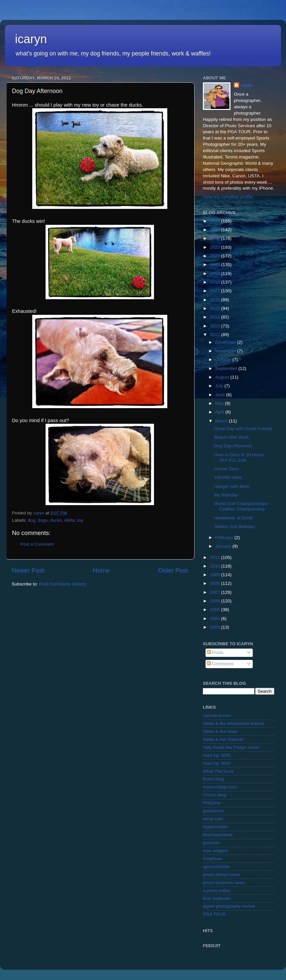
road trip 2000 (217, 763)
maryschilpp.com (220, 787)
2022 (215, 247)
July (220, 386)
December (226, 342)
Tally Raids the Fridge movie (231, 747)
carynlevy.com (217, 715)
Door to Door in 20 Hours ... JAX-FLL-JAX (242, 457)
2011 (215, 557)
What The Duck (218, 771)
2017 (215, 291)
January (224, 546)
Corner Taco (226, 469)
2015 (215, 308)
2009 (215, 575)
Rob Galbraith (217, 898)
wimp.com (213, 819)
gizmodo (211, 843)
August (223, 377)
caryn (246, 85)
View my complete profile (228, 197)
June (221, 395)
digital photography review (229, 906)
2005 (215, 610)
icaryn (31, 39)
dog (31, 520)
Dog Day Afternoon (233, 446)
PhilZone (212, 803)
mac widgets (215, 851)
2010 (215, 566)
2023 (215, 238)
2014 (215, 317)
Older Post (173, 570)
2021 (215, 256)
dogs (42, 520)
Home (101, 570)
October (224, 359)
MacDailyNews (218, 835)
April (220, 412)
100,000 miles (228, 477)
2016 (215, 300)
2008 (215, 583)
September (227, 368)
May (220, 403)
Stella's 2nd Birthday (235, 527)
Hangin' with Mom (232, 486)
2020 (215, 265)
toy (80, 520)
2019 (215, 273)
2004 (215, 619)
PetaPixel (212, 859)
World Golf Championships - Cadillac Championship (242, 506)
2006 (215, 601)
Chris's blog (214, 795)
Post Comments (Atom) (63, 584)
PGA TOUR (214, 914)
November (226, 351)
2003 (215, 627)
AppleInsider (215, 827)
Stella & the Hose (220, 731)
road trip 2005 (217, 755)
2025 (215, 221)
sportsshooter (216, 867)
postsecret (213, 811)
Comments (220, 664)
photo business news (224, 883)
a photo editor (217, 891)
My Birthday (226, 495)
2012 (215, 335)
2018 (215, 282)
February (225, 537)
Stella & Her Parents (223, 739)
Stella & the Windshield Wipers (234, 723)
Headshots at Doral (233, 518)
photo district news (221, 875)
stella (70, 520)
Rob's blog (213, 779)
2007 (215, 592)
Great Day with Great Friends (243, 429)
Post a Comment (37, 544)
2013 (215, 326)
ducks (56, 520)
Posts (215, 652)
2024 (215, 230)
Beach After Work (232, 437)
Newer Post (28, 570)
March (222, 421)
